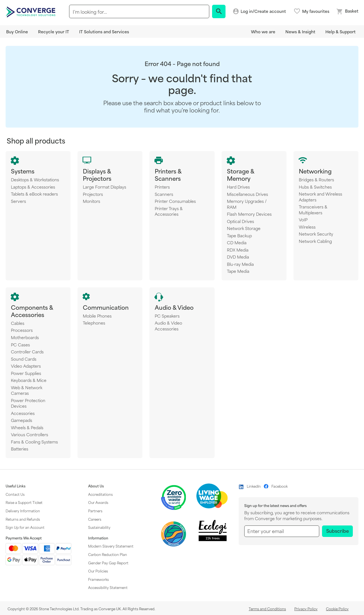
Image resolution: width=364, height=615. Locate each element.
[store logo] (31, 11)
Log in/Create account (263, 11)
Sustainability (99, 527)
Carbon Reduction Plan (108, 554)
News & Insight (300, 31)
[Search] (219, 11)
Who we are (263, 31)
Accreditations (100, 494)
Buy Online (17, 31)
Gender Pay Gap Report (108, 563)
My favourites (316, 11)
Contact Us (15, 494)
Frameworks (98, 579)
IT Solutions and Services (104, 31)
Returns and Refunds (23, 519)
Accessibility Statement (108, 587)
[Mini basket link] (347, 12)
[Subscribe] (337, 531)
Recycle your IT (54, 31)
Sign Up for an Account (25, 527)
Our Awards (98, 502)
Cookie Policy (337, 609)
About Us (96, 486)
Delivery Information (23, 511)
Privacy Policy (306, 609)
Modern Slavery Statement (111, 546)
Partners (95, 511)
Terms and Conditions (267, 609)
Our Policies (98, 571)
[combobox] (139, 11)
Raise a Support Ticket (24, 502)
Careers (95, 519)
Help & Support (340, 31)
